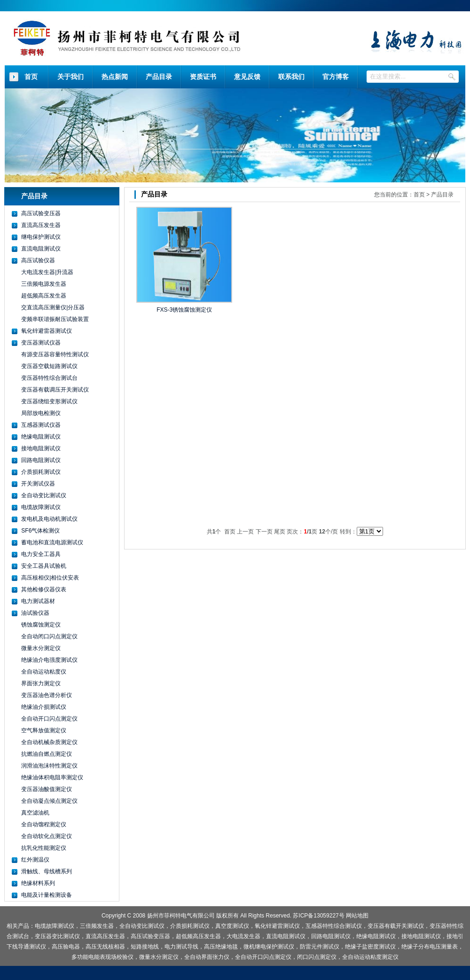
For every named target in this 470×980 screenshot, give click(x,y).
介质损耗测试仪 (41, 472)
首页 (31, 77)
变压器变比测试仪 (57, 936)
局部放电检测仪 (41, 413)
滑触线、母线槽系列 (47, 871)
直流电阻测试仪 (41, 249)
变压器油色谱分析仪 (47, 695)
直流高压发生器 (41, 225)
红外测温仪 (35, 860)
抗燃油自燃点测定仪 (47, 754)
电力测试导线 (181, 947)
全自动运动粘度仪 (44, 672)
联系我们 (291, 77)
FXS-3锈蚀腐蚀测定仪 (184, 310)
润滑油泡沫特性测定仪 (49, 766)
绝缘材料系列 (38, 883)
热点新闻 (115, 77)
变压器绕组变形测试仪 (49, 401)
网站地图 (357, 916)
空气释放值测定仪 (44, 730)
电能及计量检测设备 (47, 895)
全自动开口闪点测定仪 (49, 719)
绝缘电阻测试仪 (41, 437)
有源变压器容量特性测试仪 (55, 354)
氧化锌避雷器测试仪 (47, 331)
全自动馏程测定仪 (44, 824)
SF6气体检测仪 (40, 531)
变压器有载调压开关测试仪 (55, 390)
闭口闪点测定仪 (317, 957)
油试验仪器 (35, 613)
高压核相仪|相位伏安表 (50, 578)
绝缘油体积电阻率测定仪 (52, 777)
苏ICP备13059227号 (318, 916)
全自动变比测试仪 (44, 495)
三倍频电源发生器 (44, 284)
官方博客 (336, 77)
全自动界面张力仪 (207, 957)
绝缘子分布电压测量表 (430, 947)
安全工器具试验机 (44, 566)
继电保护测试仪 (41, 237)
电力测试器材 (38, 601)
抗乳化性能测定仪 (44, 848)
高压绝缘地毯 (221, 947)
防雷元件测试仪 (320, 947)
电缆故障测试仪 (41, 507)
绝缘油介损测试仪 (44, 707)
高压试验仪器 (38, 260)
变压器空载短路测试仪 (49, 366)
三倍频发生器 (97, 926)
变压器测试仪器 (41, 343)
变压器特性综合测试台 (49, 378)
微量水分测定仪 (41, 648)
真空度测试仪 (232, 926)
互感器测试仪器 (41, 425)
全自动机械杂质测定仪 (49, 742)
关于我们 (70, 77)
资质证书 (203, 77)
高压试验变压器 (41, 213)
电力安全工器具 (41, 554)
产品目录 (159, 77)
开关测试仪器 (38, 484)
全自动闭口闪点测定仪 (49, 636)
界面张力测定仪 (41, 683)
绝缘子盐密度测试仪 (370, 947)
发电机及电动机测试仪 (49, 519)
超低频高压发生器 (44, 296)
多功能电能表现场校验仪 (102, 957)
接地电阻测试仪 (41, 448)
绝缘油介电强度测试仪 (49, 660)
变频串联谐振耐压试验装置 (55, 319)
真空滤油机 (35, 813)
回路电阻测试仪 (41, 460)
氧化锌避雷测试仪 (277, 926)
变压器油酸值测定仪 (47, 789)
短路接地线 (145, 947)
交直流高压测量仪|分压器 (53, 307)
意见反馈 (247, 77)
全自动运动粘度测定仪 (370, 957)
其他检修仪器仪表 (44, 589)
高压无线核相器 (105, 947)
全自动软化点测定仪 (47, 836)
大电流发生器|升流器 (47, 272)
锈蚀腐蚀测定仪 (41, 625)
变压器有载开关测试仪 (396, 926)
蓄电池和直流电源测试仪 (52, 542)
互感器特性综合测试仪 (334, 926)
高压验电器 (66, 947)
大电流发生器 (243, 936)
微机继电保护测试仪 (269, 947)
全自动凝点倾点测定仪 (49, 801)
